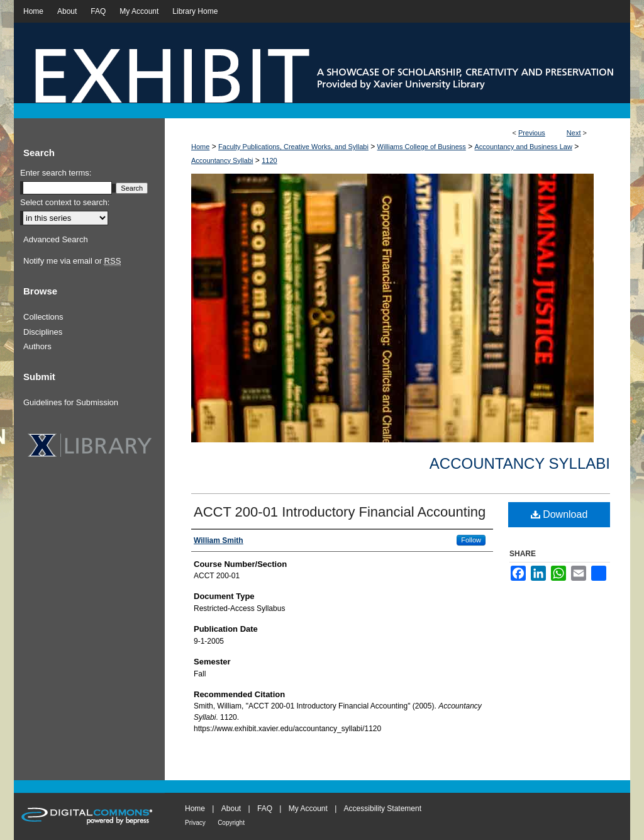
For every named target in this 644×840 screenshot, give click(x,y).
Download (559, 514)
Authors (37, 346)
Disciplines (43, 332)
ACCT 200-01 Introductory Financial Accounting (340, 512)
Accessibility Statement (383, 809)
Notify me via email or (72, 261)
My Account (308, 809)
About (231, 809)
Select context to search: (65, 202)
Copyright (231, 823)
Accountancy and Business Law (524, 147)
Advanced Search (56, 239)
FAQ (265, 809)
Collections (43, 317)
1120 (269, 160)
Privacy (195, 823)
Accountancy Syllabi (222, 160)
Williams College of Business (422, 147)
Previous (532, 133)
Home (200, 147)
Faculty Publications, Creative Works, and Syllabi (293, 147)
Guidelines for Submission (71, 402)
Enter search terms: (56, 173)
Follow (471, 540)
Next (574, 133)
